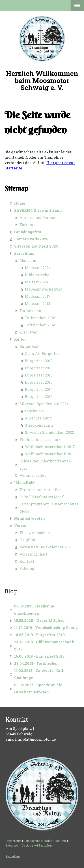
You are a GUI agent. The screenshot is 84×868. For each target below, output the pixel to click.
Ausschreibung (38, 418)
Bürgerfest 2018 (39, 368)
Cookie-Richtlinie (54, 841)
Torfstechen (30, 311)
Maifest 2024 (36, 282)
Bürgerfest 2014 (39, 389)
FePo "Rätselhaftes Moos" (42, 497)
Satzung (27, 568)
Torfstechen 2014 (40, 325)
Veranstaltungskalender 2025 (46, 547)
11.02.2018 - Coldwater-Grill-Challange (40, 674)
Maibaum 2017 (38, 296)
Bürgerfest (29, 346)
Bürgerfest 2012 (39, 397)
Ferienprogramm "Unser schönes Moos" (49, 508)
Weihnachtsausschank (40, 439)
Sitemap (11, 845)
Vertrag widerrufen (37, 845)
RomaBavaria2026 (31, 239)
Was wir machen (35, 533)
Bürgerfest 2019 (39, 361)
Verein (20, 525)
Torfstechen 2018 (40, 318)
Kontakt (27, 561)
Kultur (20, 339)
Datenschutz (32, 841)
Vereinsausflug (33, 475)
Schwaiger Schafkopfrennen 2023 (45, 465)
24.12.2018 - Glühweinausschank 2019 (44, 645)
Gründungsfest (28, 232)
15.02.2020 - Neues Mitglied (39, 620)
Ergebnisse (35, 411)
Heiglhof (27, 540)
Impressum (14, 841)
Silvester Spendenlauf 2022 (49, 432)
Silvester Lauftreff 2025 (36, 246)
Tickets (26, 225)
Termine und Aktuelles (40, 490)
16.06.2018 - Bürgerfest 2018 (39, 656)
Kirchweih (29, 332)
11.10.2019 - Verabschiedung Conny (46, 627)
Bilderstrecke (37, 275)
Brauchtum (24, 253)
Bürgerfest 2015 (39, 382)
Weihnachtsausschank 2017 (50, 447)
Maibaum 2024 (38, 268)
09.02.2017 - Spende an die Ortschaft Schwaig (38, 688)
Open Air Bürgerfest (43, 354)
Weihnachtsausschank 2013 (50, 454)
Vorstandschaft (33, 554)
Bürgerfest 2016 (39, 375)
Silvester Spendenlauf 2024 (44, 404)
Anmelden (13, 856)
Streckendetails (39, 425)
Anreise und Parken (37, 217)
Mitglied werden (29, 518)
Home (20, 203)
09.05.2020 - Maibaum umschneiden (34, 610)
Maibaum (28, 260)
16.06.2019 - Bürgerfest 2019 (39, 635)
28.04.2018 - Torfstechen (36, 663)
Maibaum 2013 (38, 303)
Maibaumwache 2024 (44, 289)
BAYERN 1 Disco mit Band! (38, 210)
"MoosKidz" (25, 482)
